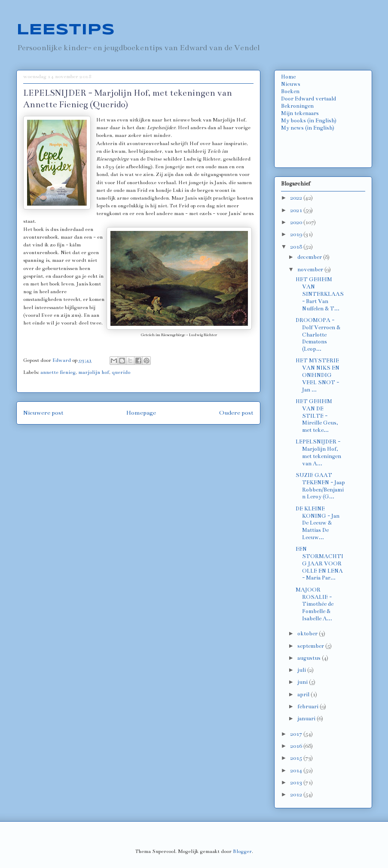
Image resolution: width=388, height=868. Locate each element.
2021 (297, 210)
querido (121, 372)
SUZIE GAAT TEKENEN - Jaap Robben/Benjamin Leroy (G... (320, 486)
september (311, 646)
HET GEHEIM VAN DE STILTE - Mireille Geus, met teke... (317, 416)
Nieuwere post (43, 413)
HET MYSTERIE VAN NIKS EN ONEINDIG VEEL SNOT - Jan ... (318, 375)
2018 (297, 247)
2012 (297, 795)
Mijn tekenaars (300, 113)
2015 (297, 758)
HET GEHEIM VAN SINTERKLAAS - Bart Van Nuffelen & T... (320, 294)
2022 (297, 198)
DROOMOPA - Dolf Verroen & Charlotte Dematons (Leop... (318, 335)
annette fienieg (58, 372)
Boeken (290, 91)
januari (307, 719)
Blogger (242, 851)
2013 (297, 783)
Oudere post (236, 413)
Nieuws (291, 84)
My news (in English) (308, 128)
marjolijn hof (94, 372)
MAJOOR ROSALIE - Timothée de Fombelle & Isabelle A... (315, 604)
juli (302, 670)
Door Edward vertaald (309, 99)
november (311, 270)
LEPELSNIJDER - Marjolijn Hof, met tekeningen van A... (318, 452)
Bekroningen (297, 106)
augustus (310, 658)
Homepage (141, 413)
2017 (297, 734)
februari (309, 707)
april (304, 695)
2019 (297, 234)
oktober (308, 634)
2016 (297, 746)
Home (288, 77)
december (310, 257)
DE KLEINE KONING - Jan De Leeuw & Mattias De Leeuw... (318, 523)
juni (303, 682)
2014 (297, 771)
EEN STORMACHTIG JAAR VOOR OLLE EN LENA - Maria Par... (319, 563)
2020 (297, 222)
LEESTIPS (66, 30)
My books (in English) (309, 121)
